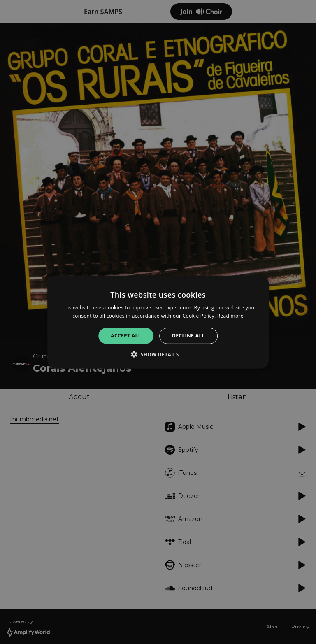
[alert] (158, 322)
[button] (158, 354)
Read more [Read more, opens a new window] (230, 316)
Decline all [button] (188, 336)
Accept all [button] (126, 336)
